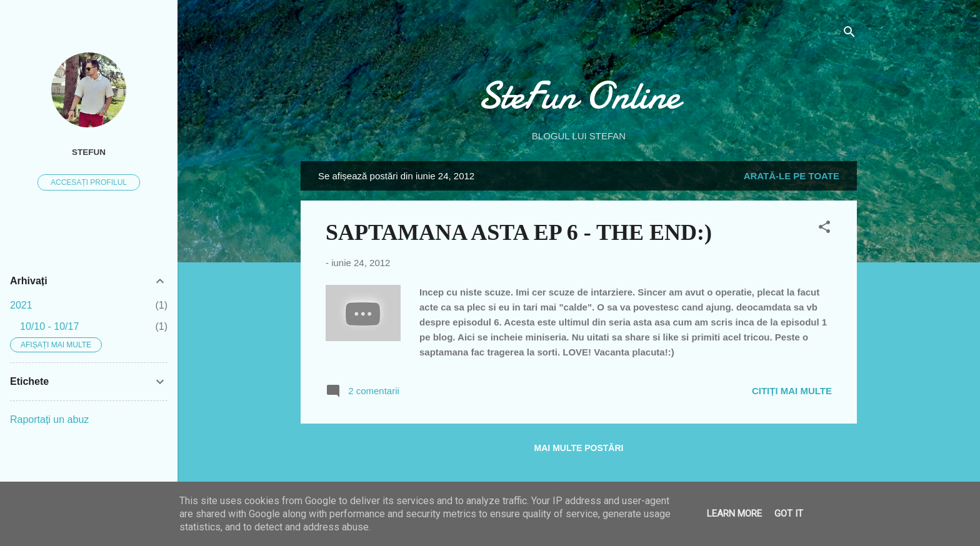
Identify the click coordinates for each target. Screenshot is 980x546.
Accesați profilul (89, 182)
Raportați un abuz (49, 419)
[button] (824, 229)
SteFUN (89, 152)
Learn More (734, 514)
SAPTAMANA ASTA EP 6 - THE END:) (519, 232)
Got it (789, 514)
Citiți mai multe (792, 391)
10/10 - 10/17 (49, 326)
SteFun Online (579, 96)
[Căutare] (849, 34)
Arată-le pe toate (792, 176)
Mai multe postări (579, 448)
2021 (21, 305)
